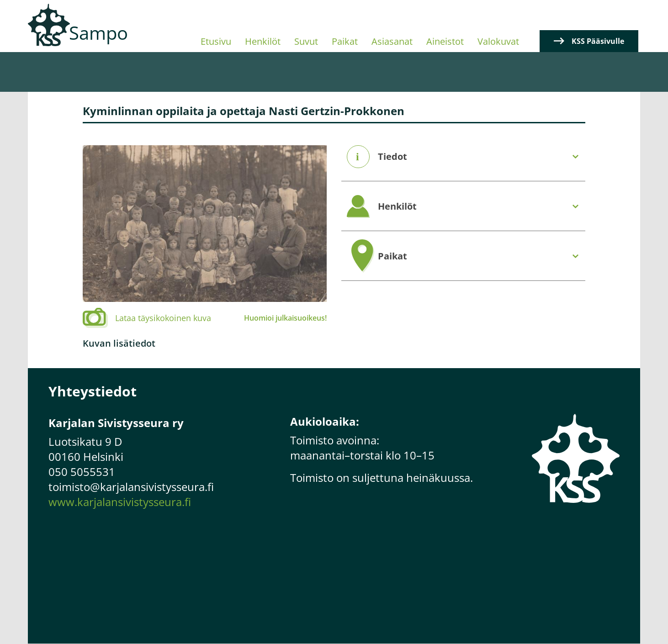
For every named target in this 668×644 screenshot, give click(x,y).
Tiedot (392, 157)
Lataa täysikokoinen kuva (163, 318)
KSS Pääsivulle (598, 41)
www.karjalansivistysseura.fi (120, 502)
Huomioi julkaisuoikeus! (285, 318)
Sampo (98, 33)
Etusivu (216, 41)
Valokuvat (498, 41)
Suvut (306, 41)
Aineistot (445, 41)
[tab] (463, 157)
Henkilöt (263, 41)
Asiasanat (392, 41)
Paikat (345, 41)
